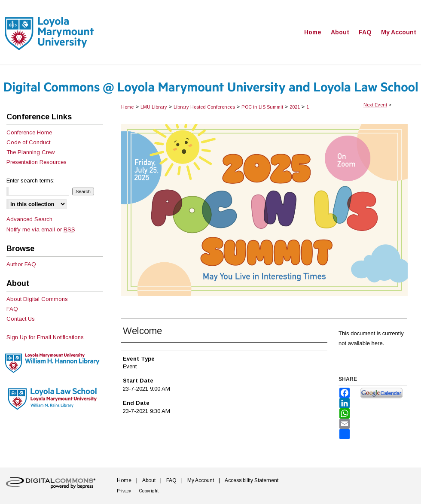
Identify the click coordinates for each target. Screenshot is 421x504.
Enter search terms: (31, 181)
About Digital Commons (37, 299)
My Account (201, 480)
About (149, 480)
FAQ (12, 309)
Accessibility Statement (252, 480)
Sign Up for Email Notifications (45, 337)
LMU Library (154, 107)
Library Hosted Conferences (205, 107)
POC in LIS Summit (263, 107)
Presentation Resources (37, 162)
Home (127, 107)
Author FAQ (21, 264)
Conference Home (29, 132)
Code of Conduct (28, 142)
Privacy (124, 491)
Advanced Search (29, 219)
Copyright (149, 491)
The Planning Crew (31, 152)
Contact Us (21, 319)
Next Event (375, 105)
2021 (295, 107)
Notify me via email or (41, 229)
